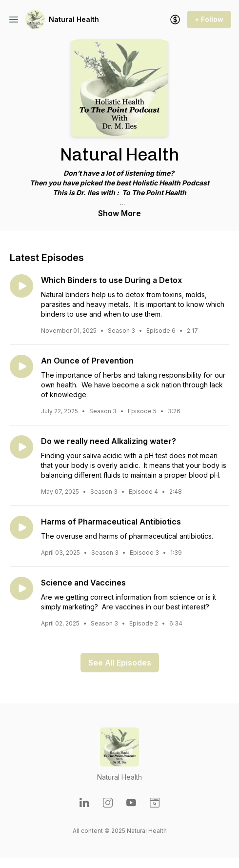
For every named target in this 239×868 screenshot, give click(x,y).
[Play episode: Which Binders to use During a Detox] (21, 286)
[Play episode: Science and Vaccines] (21, 588)
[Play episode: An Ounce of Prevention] (21, 366)
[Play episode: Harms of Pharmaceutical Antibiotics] (21, 527)
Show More (119, 213)
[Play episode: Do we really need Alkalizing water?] (21, 447)
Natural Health (74, 19)
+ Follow (209, 19)
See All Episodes (120, 663)
